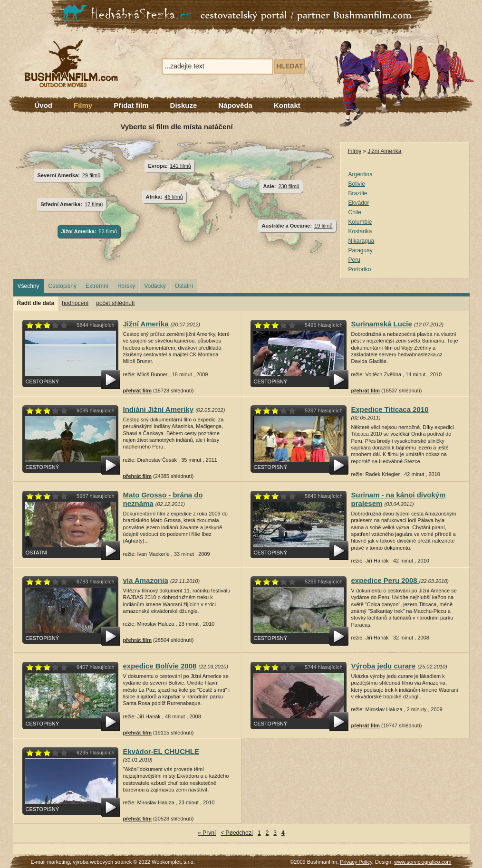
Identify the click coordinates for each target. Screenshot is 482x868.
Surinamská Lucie (382, 324)
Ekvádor (359, 203)
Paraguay (361, 250)
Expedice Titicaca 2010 (390, 409)
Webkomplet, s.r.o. (173, 862)
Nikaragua (361, 241)
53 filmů (108, 231)
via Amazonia (146, 580)
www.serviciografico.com (423, 862)
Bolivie (357, 184)
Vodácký (155, 286)
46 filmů (174, 197)
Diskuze (184, 105)
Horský (126, 286)
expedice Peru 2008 (385, 580)
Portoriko (360, 269)
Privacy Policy (356, 862)
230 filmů (289, 186)
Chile (355, 212)
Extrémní (97, 286)
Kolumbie (360, 222)
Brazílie (358, 193)
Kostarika (360, 231)
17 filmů (94, 204)
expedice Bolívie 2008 (160, 666)
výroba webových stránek (102, 862)
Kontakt (287, 105)
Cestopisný (63, 286)
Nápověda (235, 105)
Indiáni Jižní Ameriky (159, 409)
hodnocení (75, 303)
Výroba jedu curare (384, 666)
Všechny (29, 286)
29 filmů (91, 175)
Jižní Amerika (384, 151)
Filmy (83, 105)
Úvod (44, 105)
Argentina (361, 174)
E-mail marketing (51, 862)
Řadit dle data (36, 303)
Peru (354, 260)
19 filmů (323, 226)
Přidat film (131, 105)
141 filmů (180, 166)
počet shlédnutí (115, 303)
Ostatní (184, 286)
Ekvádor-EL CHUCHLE (161, 751)
